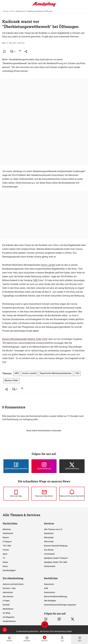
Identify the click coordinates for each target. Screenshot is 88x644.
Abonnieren (8, 592)
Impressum (49, 584)
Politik (12, 11)
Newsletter (49, 533)
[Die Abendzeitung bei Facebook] (16, 466)
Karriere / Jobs (9, 588)
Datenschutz (50, 592)
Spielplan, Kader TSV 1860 (56, 562)
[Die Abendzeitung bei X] (72, 466)
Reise (5, 566)
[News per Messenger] (16, 494)
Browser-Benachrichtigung (56, 546)
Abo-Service (8, 596)
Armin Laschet (48, 265)
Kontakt (6, 605)
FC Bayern (7, 542)
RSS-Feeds (49, 542)
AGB (46, 588)
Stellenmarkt (50, 566)
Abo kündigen (50, 601)
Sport (5, 554)
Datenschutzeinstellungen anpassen (60, 605)
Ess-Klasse (49, 550)
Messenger (49, 537)
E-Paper (6, 601)
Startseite (5, 11)
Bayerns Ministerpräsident (15, 339)
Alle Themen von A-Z (53, 529)
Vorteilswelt (49, 554)
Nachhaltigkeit (9, 570)
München (7, 529)
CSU (45, 339)
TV (4, 558)
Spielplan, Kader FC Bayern (56, 558)
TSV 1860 (7, 546)
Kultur (5, 562)
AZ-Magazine (9, 617)
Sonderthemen (9, 621)
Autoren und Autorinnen (13, 584)
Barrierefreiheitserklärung (56, 596)
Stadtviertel (8, 533)
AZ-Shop (6, 613)
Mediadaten (8, 609)
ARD (36, 280)
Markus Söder (35, 339)
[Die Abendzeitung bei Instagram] (44, 466)
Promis (6, 550)
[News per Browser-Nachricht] (72, 494)
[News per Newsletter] (44, 494)
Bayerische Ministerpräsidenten (56, 373)
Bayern (6, 537)
